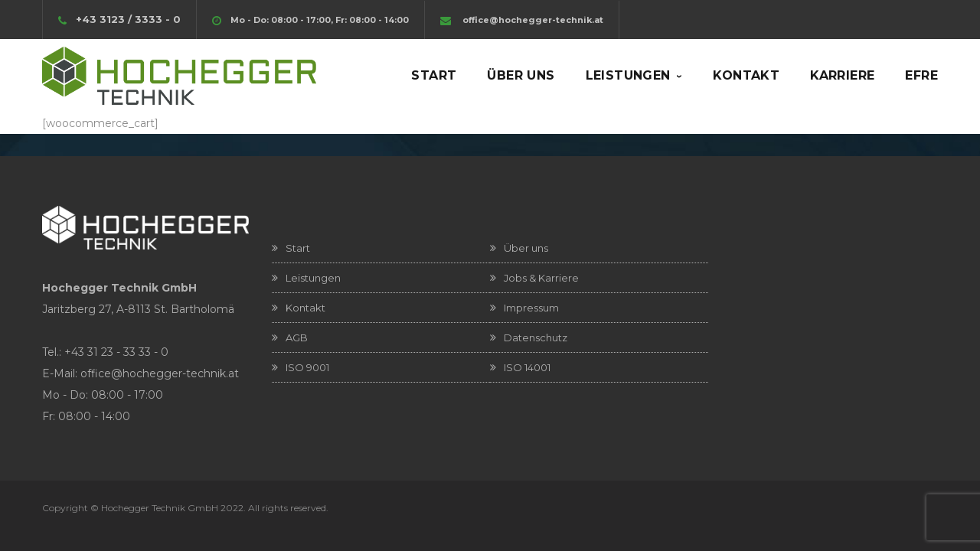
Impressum (531, 308)
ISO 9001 (307, 367)
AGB (297, 337)
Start (298, 248)
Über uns (526, 248)
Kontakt (305, 308)
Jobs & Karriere (541, 278)
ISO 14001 (527, 367)
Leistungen (313, 278)
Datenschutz (536, 337)
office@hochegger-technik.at (533, 20)
